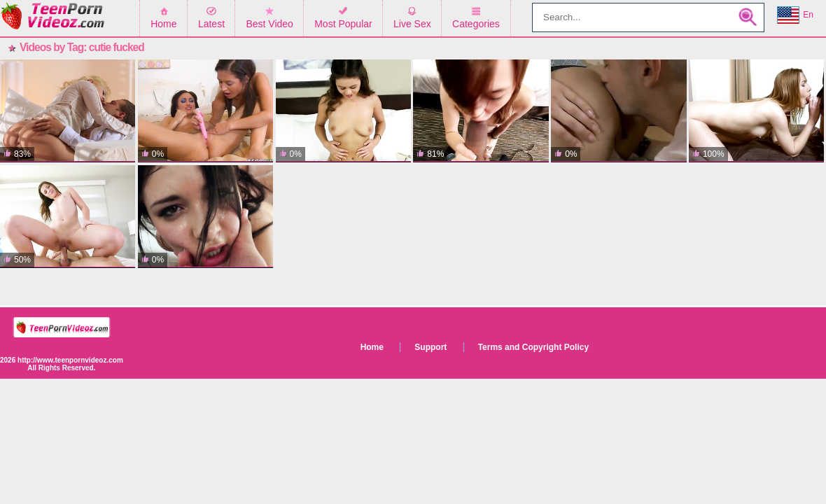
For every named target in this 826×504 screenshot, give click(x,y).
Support (430, 347)
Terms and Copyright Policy (533, 347)
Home (163, 24)
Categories (476, 24)
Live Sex (412, 24)
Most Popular (343, 24)
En (795, 15)
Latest (211, 24)
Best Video (269, 24)
